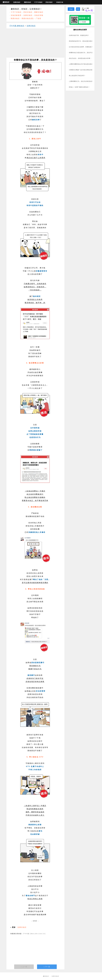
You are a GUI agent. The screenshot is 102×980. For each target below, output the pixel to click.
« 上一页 (24, 967)
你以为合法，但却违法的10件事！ (80, 58)
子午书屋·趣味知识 (17, 26)
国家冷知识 (28, 2)
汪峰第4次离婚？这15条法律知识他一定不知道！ (85, 70)
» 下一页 (47, 967)
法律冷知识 (17, 2)
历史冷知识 (49, 2)
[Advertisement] (35, 44)
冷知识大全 (60, 2)
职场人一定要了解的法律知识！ (79, 87)
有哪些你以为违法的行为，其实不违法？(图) (84, 53)
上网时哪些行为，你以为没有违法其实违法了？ (85, 81)
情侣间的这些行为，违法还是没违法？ (82, 41)
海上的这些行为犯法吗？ (77, 76)
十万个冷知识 (38, 2)
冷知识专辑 (39, 15)
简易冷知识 (15, 18)
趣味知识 (6, 2)
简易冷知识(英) (28, 18)
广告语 (38, 18)
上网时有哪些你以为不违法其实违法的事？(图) (84, 64)
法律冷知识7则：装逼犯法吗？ (79, 35)
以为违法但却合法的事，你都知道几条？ (82, 47)
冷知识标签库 (16, 15)
